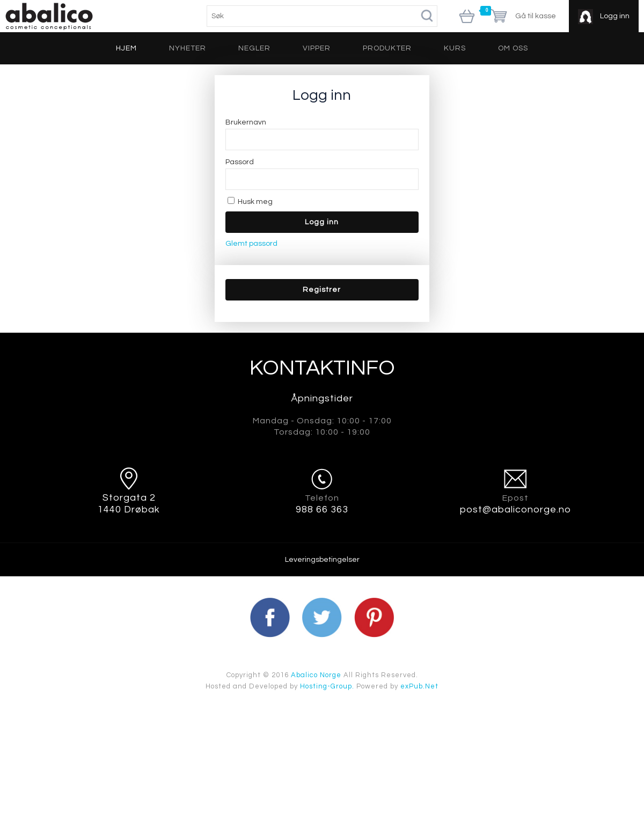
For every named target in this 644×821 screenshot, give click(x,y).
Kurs (455, 48)
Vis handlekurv (467, 17)
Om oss (513, 48)
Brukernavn (246, 122)
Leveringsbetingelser (322, 560)
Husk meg (250, 202)
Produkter (387, 48)
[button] (322, 290)
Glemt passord (251, 244)
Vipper (317, 48)
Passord (240, 162)
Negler (254, 48)
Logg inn (614, 16)
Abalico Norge (316, 675)
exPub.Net (419, 686)
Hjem (126, 48)
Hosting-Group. (327, 686)
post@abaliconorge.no (515, 510)
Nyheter (188, 48)
